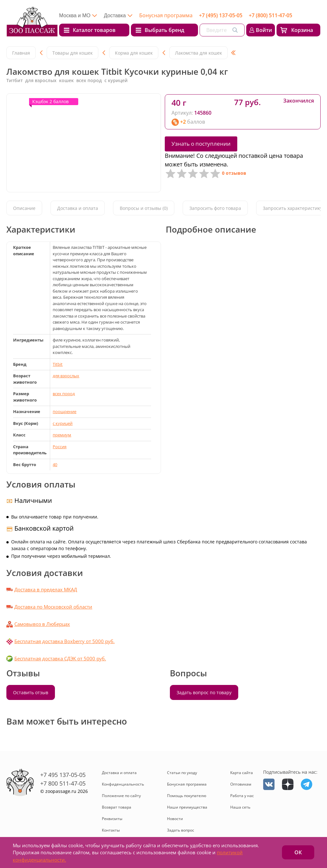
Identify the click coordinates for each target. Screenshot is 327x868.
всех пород (64, 394)
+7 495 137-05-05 (63, 775)
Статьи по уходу (182, 773)
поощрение (65, 411)
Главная (21, 53)
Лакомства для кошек (198, 53)
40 (55, 465)
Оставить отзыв (31, 692)
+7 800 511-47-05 (63, 783)
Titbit (58, 364)
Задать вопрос (181, 830)
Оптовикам (241, 784)
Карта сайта (242, 773)
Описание (24, 208)
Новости (175, 819)
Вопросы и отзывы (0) (144, 208)
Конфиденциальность (123, 784)
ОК (298, 852)
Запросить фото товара (215, 208)
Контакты (111, 830)
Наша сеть (240, 807)
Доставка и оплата (78, 208)
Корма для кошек (134, 53)
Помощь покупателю (187, 796)
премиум (62, 435)
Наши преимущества (187, 807)
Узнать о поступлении (201, 144)
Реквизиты (112, 819)
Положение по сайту (121, 796)
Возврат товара (117, 807)
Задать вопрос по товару (204, 692)
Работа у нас (242, 796)
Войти (264, 30)
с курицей (63, 423)
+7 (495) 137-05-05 (221, 15)
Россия (60, 447)
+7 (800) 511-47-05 (270, 15)
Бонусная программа (166, 15)
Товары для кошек (72, 53)
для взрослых (66, 376)
